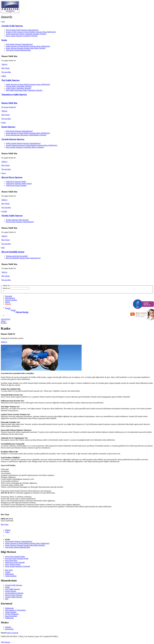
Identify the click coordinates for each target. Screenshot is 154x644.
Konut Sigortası (8, 127)
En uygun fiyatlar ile (9, 107)
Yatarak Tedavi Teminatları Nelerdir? (19, 86)
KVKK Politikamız (12, 614)
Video (7, 532)
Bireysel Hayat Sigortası (12, 177)
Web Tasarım (5, 642)
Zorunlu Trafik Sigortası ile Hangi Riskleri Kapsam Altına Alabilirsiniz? (31, 32)
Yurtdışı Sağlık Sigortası (12, 216)
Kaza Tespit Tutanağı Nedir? (15, 557)
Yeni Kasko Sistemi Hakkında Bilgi (18, 50)
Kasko (4, 40)
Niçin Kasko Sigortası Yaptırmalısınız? (19, 44)
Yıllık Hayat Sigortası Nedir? (16, 182)
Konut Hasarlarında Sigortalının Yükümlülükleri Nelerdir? (26, 135)
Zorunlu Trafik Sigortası (12, 26)
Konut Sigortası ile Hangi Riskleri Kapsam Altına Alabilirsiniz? (28, 133)
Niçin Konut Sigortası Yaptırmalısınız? (19, 131)
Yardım (13, 310)
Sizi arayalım (6, 72)
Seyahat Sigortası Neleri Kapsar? (17, 220)
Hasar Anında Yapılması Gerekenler (18, 566)
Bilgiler (8, 530)
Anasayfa (7, 17)
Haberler (8, 304)
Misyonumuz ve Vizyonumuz (15, 610)
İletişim (8, 308)
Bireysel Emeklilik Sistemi (13, 252)
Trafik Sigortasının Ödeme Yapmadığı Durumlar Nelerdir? (26, 34)
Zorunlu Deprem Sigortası (13, 139)
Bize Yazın (5, 524)
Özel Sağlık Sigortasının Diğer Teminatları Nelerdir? (24, 90)
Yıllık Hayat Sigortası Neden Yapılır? (19, 184)
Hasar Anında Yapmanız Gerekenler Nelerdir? (22, 36)
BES (7, 599)
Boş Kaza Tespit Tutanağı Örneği (17, 558)
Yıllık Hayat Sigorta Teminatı (16, 185)
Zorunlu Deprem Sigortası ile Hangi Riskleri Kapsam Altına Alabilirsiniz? (32, 145)
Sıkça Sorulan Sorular (13, 564)
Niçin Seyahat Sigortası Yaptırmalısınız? (20, 222)
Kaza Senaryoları (11, 560)
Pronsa (13, 642)
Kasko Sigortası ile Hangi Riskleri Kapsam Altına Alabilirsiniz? (28, 46)
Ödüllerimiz (9, 618)
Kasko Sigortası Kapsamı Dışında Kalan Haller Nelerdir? (26, 48)
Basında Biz (9, 629)
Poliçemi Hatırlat (22, 312)
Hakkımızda (9, 574)
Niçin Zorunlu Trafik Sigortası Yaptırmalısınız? (22, 30)
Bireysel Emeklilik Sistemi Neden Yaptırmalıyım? (23, 258)
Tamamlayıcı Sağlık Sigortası (14, 94)
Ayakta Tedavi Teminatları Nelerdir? (19, 88)
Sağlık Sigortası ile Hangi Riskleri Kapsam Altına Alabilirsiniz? (28, 84)
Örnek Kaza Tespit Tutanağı (15, 562)
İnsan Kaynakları (11, 616)
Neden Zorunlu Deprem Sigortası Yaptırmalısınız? (23, 143)
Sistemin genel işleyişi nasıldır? (17, 256)
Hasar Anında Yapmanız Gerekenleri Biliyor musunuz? (25, 147)
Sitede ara (6, 288)
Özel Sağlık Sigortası (11, 80)
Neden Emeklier (11, 576)
